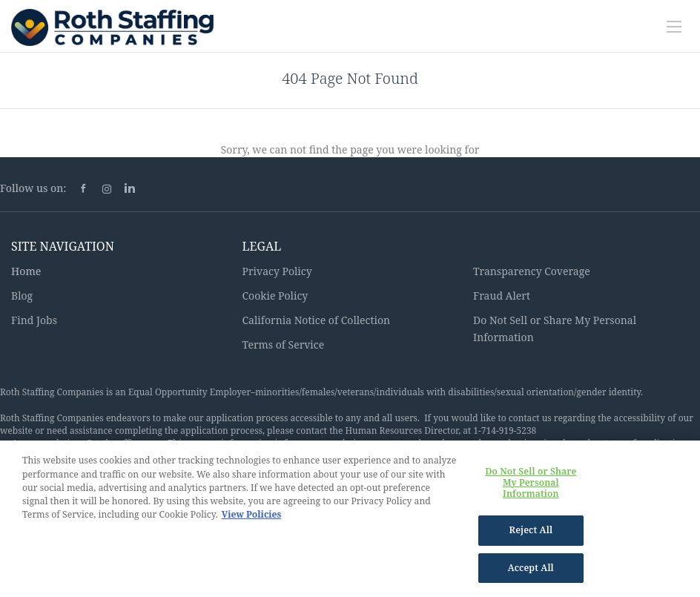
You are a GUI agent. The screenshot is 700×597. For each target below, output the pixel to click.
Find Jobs (34, 320)
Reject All (531, 536)
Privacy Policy (277, 271)
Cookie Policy (275, 296)
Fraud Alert (502, 296)
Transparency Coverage (532, 271)
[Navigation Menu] (674, 27)
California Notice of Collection (317, 320)
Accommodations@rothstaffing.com (87, 443)
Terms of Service (284, 344)
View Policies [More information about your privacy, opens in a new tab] (252, 520)
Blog (22, 296)
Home (26, 271)
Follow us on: (33, 188)
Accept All (531, 574)
